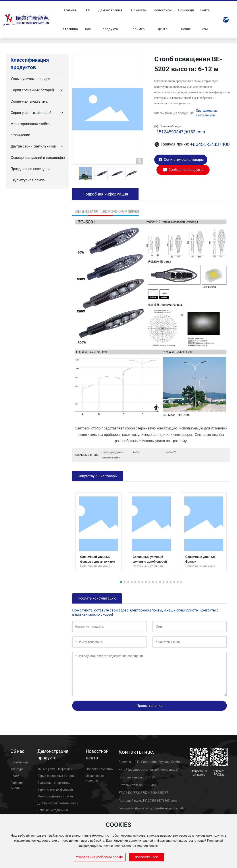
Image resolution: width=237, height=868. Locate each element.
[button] (121, 582)
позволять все (146, 857)
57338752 (141, 793)
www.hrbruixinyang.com (143, 808)
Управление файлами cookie (99, 857)
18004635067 (159, 793)
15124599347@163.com (181, 132)
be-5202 (170, 452)
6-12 (136, 452)
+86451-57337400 (210, 144)
